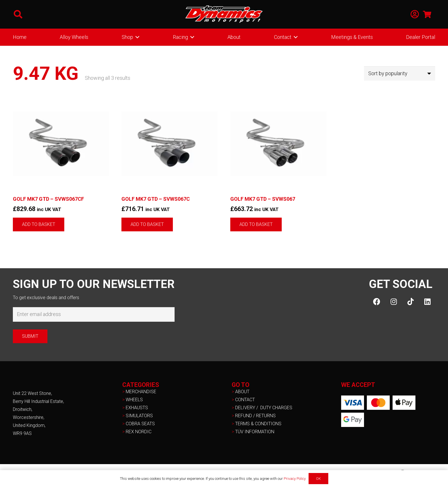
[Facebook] (377, 302)
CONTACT (245, 400)
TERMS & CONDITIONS (258, 424)
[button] (18, 14)
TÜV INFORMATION (255, 432)
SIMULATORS (139, 416)
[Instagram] (394, 302)
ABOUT (242, 392)
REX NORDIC (139, 432)
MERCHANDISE (141, 392)
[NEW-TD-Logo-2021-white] (224, 14)
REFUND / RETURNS (255, 416)
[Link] (415, 14)
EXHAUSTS (137, 408)
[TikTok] (410, 302)
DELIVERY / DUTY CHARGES (264, 408)
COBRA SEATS (140, 424)
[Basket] (427, 14)
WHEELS (134, 400)
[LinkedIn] (427, 302)
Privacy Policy (295, 479)
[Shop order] (400, 73)
